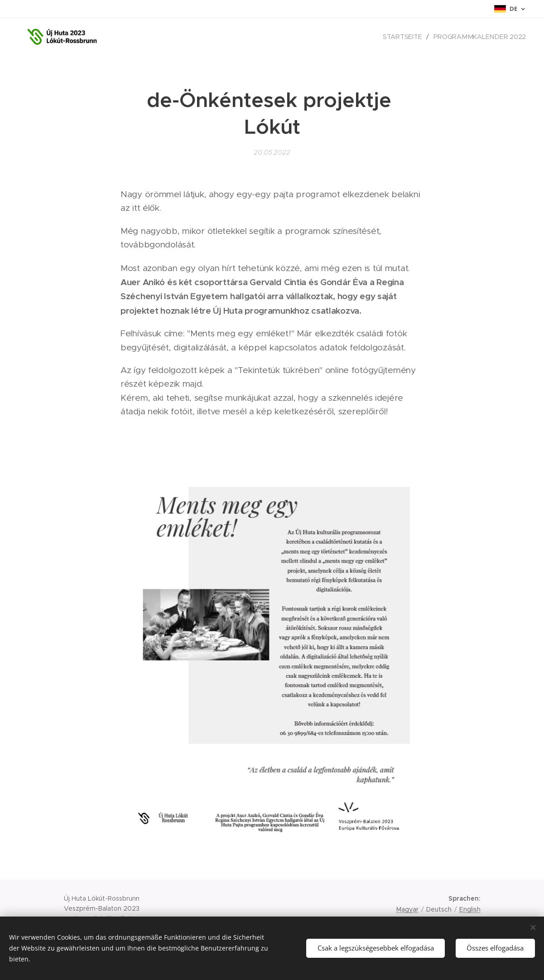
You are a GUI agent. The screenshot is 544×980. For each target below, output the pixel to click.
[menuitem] (407, 37)
